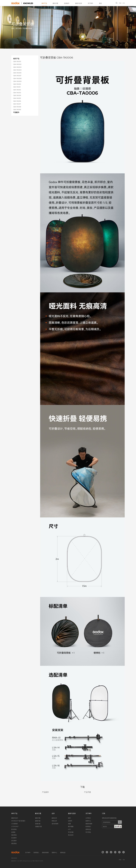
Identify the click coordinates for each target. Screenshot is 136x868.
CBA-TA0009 (17, 81)
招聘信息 (88, 829)
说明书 (70, 821)
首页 (13, 28)
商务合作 (54, 821)
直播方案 (38, 824)
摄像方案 (38, 821)
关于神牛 (90, 3)
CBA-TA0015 (17, 98)
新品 (100, 3)
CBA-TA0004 (17, 70)
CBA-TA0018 (17, 107)
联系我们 (88, 827)
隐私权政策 (14, 858)
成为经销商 (55, 824)
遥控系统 (14, 835)
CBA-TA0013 (17, 93)
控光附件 (14, 838)
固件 (69, 818)
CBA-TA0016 (17, 101)
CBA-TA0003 (17, 67)
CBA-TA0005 (17, 73)
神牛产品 (44, 3)
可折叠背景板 (27, 28)
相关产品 (16, 59)
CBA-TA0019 (17, 110)
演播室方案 (38, 827)
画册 (69, 824)
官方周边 (88, 832)
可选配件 (16, 112)
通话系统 (14, 843)
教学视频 (71, 827)
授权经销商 (89, 824)
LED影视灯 (15, 824)
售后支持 (71, 835)
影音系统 (14, 829)
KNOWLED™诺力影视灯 (18, 821)
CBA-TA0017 (17, 104)
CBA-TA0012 (17, 90)
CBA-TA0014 (17, 95)
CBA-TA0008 (17, 78)
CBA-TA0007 (17, 76)
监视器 (13, 832)
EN (124, 3)
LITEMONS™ (15, 827)
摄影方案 (38, 818)
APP (69, 829)
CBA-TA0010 (17, 84)
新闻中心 (88, 821)
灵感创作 (67, 3)
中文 (120, 3)
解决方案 (55, 3)
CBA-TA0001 (17, 61)
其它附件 (19, 28)
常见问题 (71, 832)
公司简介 (88, 818)
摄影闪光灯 (15, 818)
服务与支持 (79, 3)
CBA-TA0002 (17, 64)
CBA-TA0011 (17, 87)
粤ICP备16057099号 (38, 861)
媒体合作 (54, 818)
